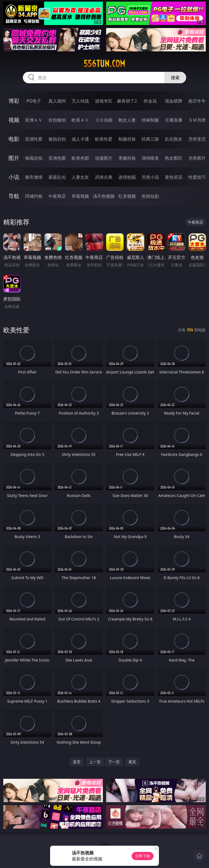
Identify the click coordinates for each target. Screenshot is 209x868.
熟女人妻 (127, 120)
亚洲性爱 (34, 139)
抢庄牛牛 (197, 101)
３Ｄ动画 (104, 120)
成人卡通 (80, 139)
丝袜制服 (150, 120)
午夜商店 (57, 196)
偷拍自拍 (57, 139)
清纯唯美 (150, 158)
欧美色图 (80, 158)
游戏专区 (104, 101)
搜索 (175, 78)
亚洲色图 (57, 158)
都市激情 (34, 177)
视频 (14, 120)
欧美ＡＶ (80, 120)
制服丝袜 (127, 139)
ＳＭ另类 (197, 120)
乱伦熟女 (174, 139)
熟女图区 (174, 158)
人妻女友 (80, 177)
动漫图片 (104, 158)
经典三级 (150, 139)
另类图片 (197, 158)
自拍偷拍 (57, 120)
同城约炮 (34, 196)
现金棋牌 (174, 101)
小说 (14, 177)
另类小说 (150, 177)
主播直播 (174, 120)
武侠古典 (104, 177)
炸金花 (150, 101)
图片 (14, 158)
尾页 (132, 762)
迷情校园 (127, 177)
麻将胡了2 (127, 101)
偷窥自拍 (34, 158)
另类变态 (197, 139)
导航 (14, 196)
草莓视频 (80, 196)
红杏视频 (127, 196)
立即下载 (143, 856)
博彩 (14, 101)
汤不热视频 (104, 196)
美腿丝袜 (127, 158)
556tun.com (104, 64)
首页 (77, 762)
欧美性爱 (104, 139)
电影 (14, 139)
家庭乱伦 (57, 177)
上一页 (95, 762)
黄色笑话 (174, 177)
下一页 (114, 762)
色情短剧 (150, 196)
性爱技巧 (197, 177)
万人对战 (80, 101)
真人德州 (57, 101)
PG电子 (34, 101)
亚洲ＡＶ (34, 120)
